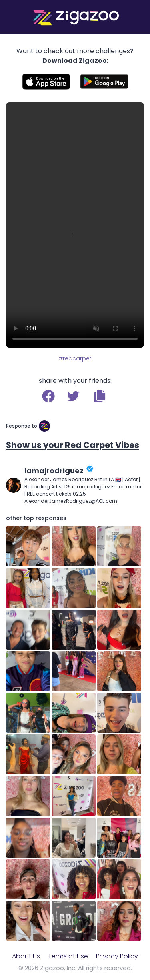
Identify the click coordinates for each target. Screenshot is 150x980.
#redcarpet (75, 358)
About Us (26, 956)
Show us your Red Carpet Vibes (73, 445)
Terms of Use (68, 956)
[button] (100, 396)
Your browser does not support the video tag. (75, 225)
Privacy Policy (117, 956)
